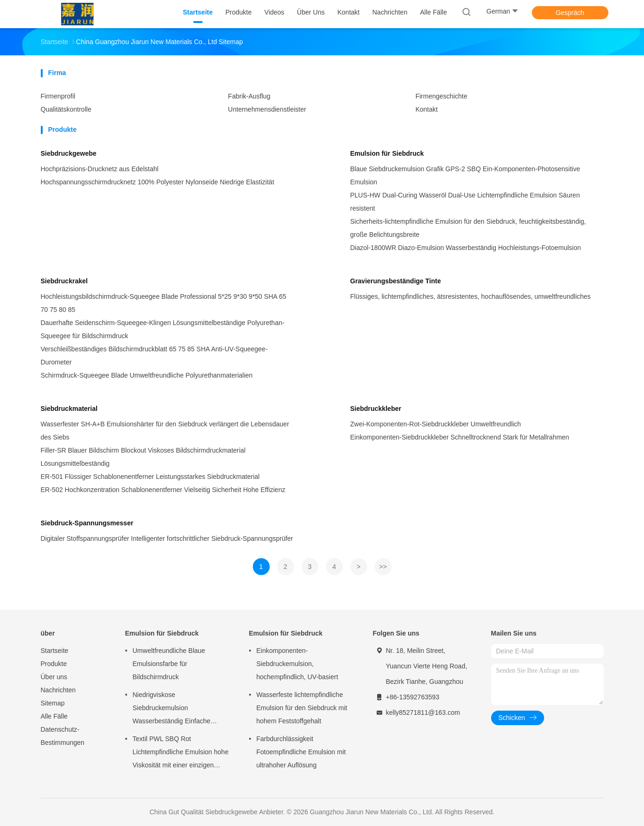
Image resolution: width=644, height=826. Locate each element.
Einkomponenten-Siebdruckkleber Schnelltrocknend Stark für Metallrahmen (460, 437)
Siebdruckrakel (64, 281)
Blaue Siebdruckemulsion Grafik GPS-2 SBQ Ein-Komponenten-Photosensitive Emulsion (465, 175)
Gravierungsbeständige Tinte (396, 281)
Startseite (55, 651)
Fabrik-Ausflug (249, 96)
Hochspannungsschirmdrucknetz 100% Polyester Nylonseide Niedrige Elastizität (158, 182)
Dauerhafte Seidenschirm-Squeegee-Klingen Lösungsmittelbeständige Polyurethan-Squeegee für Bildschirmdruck (163, 329)
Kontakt (427, 109)
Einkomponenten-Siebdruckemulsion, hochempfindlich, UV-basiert (297, 664)
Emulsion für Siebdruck (387, 153)
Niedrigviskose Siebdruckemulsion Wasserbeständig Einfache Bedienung (172, 709)
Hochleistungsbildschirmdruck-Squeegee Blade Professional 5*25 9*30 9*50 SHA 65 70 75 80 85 (164, 303)
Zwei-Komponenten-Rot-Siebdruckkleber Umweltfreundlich (436, 424)
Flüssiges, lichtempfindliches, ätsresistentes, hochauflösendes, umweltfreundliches (471, 296)
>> (383, 567)
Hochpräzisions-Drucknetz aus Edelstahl (100, 169)
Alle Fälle (54, 716)
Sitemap (53, 703)
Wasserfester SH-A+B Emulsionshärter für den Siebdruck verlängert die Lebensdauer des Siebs (165, 431)
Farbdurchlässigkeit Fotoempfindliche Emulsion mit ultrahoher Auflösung (301, 752)
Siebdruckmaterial (69, 409)
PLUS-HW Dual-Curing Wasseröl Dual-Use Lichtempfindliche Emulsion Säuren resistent (465, 202)
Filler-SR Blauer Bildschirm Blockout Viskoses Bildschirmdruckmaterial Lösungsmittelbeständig (143, 457)
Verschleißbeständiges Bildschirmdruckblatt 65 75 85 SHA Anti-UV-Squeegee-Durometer (154, 356)
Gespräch (570, 13)
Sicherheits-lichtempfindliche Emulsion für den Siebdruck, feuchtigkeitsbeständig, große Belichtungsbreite (468, 228)
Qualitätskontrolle (66, 109)
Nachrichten (58, 690)
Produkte (54, 664)
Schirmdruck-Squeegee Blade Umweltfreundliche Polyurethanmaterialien (147, 375)
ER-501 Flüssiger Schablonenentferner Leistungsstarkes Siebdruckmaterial (150, 477)
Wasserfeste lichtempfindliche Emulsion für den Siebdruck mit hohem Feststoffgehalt (302, 708)
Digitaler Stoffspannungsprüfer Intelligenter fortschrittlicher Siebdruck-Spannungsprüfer (167, 538)
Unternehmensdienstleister (267, 109)
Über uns (54, 677)
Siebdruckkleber (376, 409)
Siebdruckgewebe (69, 153)
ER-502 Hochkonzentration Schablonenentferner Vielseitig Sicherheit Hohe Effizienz (163, 490)
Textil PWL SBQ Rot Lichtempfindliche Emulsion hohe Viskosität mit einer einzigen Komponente (181, 753)
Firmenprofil (58, 96)
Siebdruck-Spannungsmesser (87, 523)
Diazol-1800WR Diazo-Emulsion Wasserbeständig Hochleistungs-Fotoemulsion (466, 248)
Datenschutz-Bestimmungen (63, 736)
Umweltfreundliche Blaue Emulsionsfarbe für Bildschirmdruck (169, 664)
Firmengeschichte (442, 96)
